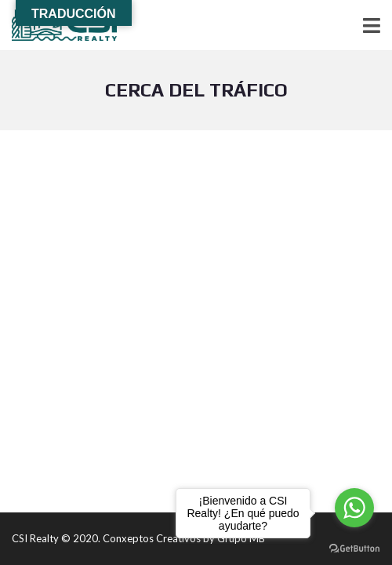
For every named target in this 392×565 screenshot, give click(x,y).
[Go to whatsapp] (354, 508)
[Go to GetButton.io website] (354, 549)
